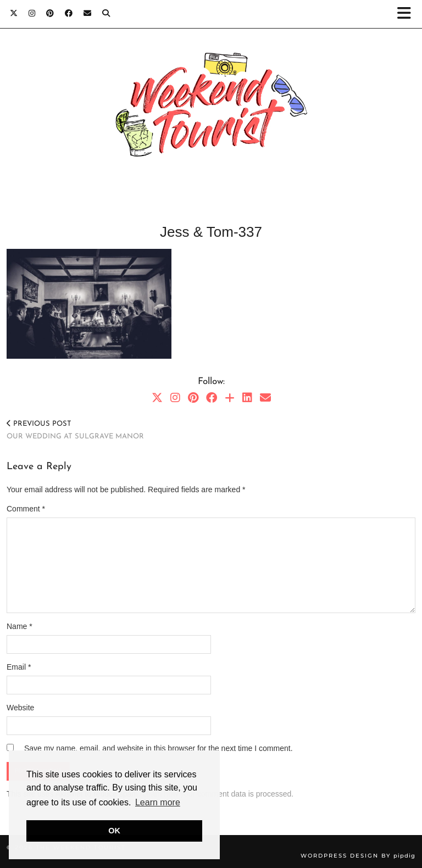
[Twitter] (14, 13)
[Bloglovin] (230, 398)
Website (20, 708)
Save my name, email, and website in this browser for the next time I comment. (159, 748)
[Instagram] (32, 13)
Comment (26, 509)
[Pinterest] (50, 13)
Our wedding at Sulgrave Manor (75, 430)
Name (20, 626)
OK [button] (114, 831)
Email (19, 667)
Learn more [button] (158, 802)
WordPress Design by (358, 856)
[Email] (87, 13)
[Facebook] (69, 13)
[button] (407, 14)
